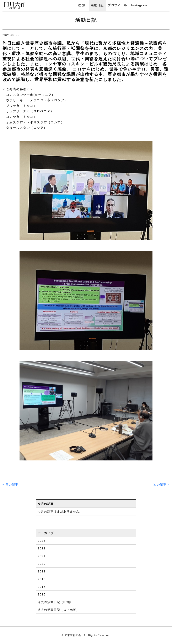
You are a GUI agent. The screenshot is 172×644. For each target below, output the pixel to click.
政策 (82, 5)
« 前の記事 (10, 485)
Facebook (156, 5)
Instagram (139, 5)
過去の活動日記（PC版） (56, 602)
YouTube (167, 5)
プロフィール (117, 5)
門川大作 (15, 6)
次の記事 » (162, 485)
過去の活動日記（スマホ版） (58, 610)
